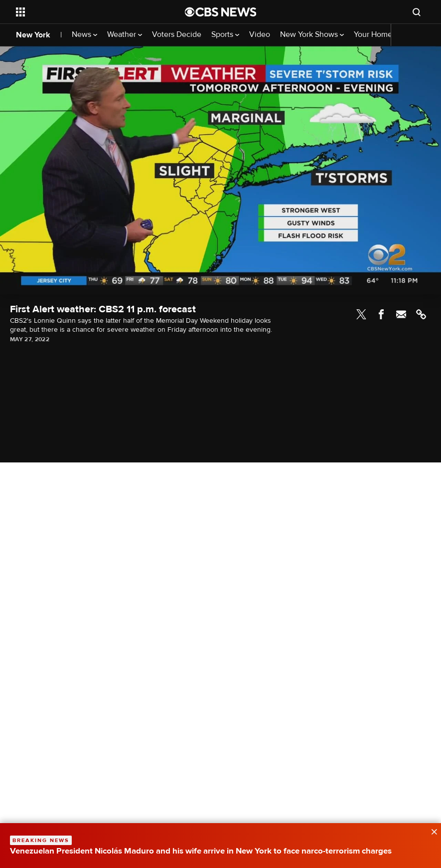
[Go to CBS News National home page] (221, 12)
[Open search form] (417, 12)
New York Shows (312, 35)
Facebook (381, 314)
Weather (125, 35)
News (84, 35)
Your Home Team (383, 35)
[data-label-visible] (431, 831)
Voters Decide (177, 35)
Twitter (361, 314)
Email (401, 314)
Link (421, 314)
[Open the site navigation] (84, 12)
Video (260, 35)
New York (33, 35)
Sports (225, 35)
